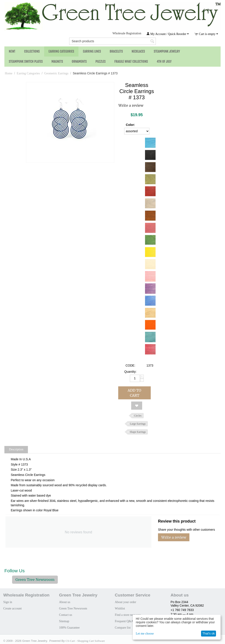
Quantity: (130, 372)
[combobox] (112, 41)
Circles (138, 416)
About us (65, 602)
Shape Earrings (138, 432)
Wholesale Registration (127, 33)
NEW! (12, 51)
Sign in (8, 602)
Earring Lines (92, 51)
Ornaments (79, 61)
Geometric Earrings (56, 73)
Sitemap (64, 621)
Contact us (66, 615)
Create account (13, 608)
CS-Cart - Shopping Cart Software (85, 641)
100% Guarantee (69, 628)
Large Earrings (138, 424)
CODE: (130, 365)
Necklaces (138, 51)
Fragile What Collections (131, 61)
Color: (130, 125)
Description (16, 449)
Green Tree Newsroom (35, 580)
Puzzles (101, 61)
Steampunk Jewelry (167, 51)
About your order (126, 602)
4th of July (164, 61)
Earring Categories (61, 51)
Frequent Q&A (124, 621)
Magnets (57, 61)
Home (9, 73)
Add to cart (134, 393)
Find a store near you (128, 615)
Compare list (123, 628)
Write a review (131, 105)
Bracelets (116, 51)
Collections (32, 51)
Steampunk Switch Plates (26, 61)
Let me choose (145, 634)
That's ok (209, 633)
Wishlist (120, 608)
